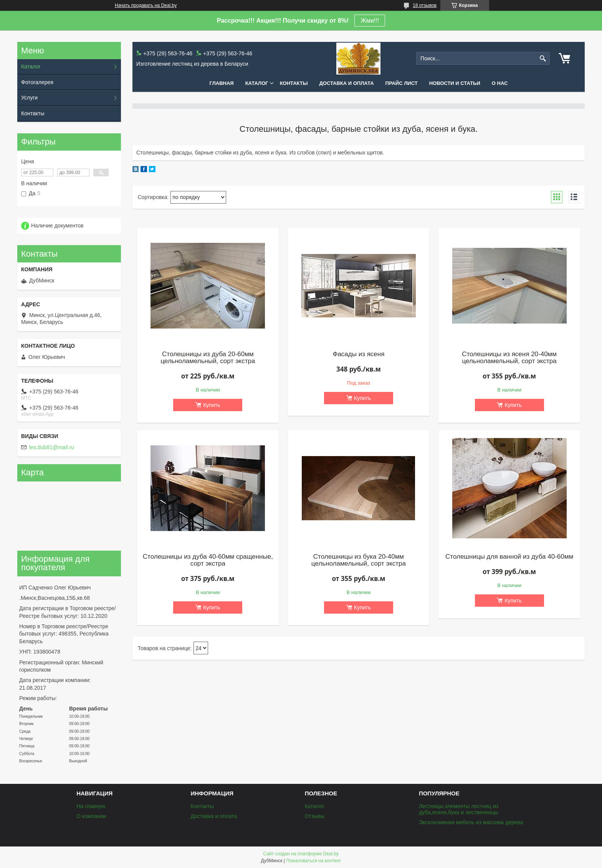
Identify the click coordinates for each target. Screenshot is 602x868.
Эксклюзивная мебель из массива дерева (471, 822)
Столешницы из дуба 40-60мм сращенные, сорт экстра (208, 560)
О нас (500, 83)
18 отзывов (425, 5)
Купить (212, 405)
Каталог (257, 83)
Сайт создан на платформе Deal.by (301, 854)
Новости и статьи (455, 83)
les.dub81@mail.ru (52, 447)
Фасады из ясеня (358, 354)
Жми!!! (370, 21)
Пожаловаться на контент (313, 861)
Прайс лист (402, 83)
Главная (222, 83)
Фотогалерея (37, 82)
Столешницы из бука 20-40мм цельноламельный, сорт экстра (359, 560)
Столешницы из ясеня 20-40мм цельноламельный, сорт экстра (509, 358)
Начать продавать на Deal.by (146, 5)
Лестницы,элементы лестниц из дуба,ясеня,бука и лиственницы (459, 809)
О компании (91, 816)
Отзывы (315, 816)
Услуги (29, 98)
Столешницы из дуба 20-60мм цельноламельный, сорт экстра (208, 358)
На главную (91, 806)
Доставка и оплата (347, 83)
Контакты (294, 83)
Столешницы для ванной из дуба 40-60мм (509, 557)
